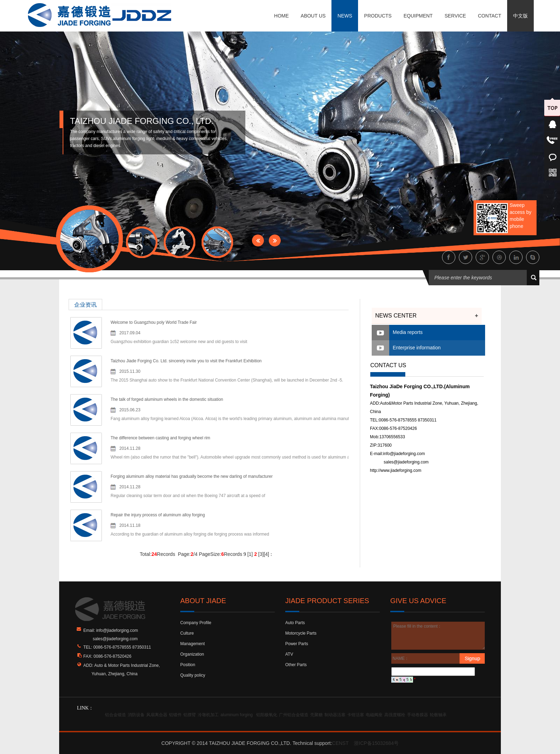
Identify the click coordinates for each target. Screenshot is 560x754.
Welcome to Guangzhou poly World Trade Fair (154, 322)
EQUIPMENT (418, 16)
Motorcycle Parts (301, 633)
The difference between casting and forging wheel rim (160, 438)
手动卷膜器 (418, 715)
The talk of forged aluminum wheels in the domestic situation (167, 399)
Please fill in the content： (438, 636)
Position (188, 665)
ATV (289, 654)
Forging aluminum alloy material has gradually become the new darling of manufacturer (192, 476)
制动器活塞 (335, 715)
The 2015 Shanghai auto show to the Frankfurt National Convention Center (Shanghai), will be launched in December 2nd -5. (227, 380)
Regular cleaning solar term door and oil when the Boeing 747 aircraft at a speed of (188, 496)
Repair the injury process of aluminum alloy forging (158, 515)
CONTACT (489, 16)
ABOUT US (313, 16)
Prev (258, 240)
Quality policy (193, 675)
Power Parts (297, 644)
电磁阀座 (374, 715)
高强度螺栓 (395, 715)
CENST (340, 743)
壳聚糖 (316, 715)
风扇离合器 (157, 715)
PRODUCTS (378, 16)
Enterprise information (417, 348)
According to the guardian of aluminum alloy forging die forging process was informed (190, 534)
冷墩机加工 (208, 715)
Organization (192, 654)
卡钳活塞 (356, 715)
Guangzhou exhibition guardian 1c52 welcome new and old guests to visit (179, 342)
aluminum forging (237, 715)
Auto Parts (295, 623)
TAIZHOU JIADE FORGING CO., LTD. (142, 121)
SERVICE (455, 16)
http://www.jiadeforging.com (396, 470)
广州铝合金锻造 (294, 715)
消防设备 (136, 715)
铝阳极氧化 (267, 715)
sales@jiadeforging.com (406, 462)
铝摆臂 (190, 715)
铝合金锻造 (115, 715)
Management (192, 644)
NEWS (345, 16)
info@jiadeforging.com (404, 454)
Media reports (408, 332)
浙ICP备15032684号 (376, 743)
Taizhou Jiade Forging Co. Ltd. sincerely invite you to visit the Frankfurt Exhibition (186, 361)
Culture (187, 633)
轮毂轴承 (438, 715)
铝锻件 (175, 715)
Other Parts (296, 665)
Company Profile (196, 623)
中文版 (520, 16)
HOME (281, 16)
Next (275, 240)
